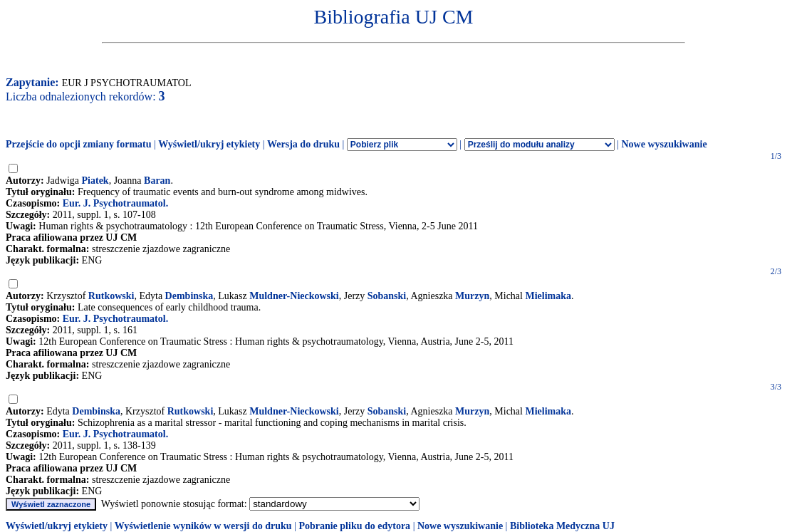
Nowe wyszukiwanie (664, 144)
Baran (157, 181)
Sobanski (387, 296)
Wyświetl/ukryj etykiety (209, 144)
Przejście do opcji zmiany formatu (79, 144)
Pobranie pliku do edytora (354, 526)
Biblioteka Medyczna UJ (562, 526)
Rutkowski (111, 296)
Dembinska (189, 296)
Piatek (95, 181)
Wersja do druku (303, 144)
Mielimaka (548, 296)
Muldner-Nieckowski (294, 296)
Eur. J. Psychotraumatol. (115, 203)
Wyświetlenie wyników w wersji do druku (203, 526)
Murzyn (472, 296)
